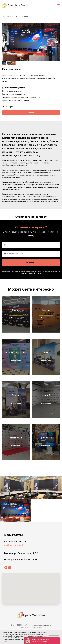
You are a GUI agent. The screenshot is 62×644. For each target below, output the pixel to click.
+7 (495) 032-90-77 (15, 541)
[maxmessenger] (10, 568)
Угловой (46, 395)
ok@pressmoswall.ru (15, 545)
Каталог (6, 17)
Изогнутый (16, 438)
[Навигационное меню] (58, 5)
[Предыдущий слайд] (5, 42)
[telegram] (6, 568)
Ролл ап (16, 395)
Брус (46, 353)
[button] (31, 113)
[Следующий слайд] (57, 42)
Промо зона (46, 438)
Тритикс (46, 310)
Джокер (16, 310)
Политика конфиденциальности (31, 628)
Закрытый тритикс (16, 353)
